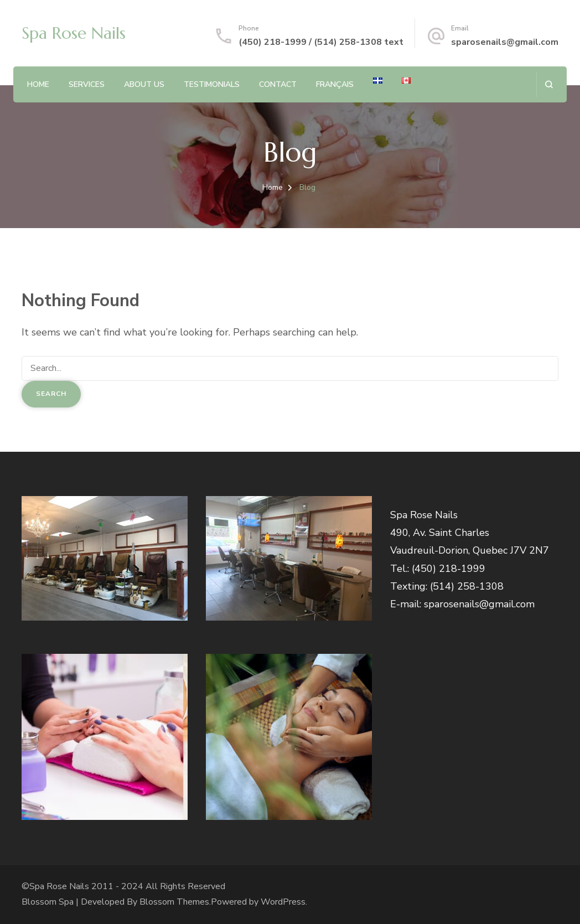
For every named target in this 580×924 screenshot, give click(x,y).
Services (87, 84)
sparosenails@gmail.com (505, 42)
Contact (278, 84)
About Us (144, 84)
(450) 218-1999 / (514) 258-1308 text (321, 42)
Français (335, 84)
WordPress (283, 902)
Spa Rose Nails (74, 33)
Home (38, 84)
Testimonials (212, 84)
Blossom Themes (174, 902)
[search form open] (549, 84)
